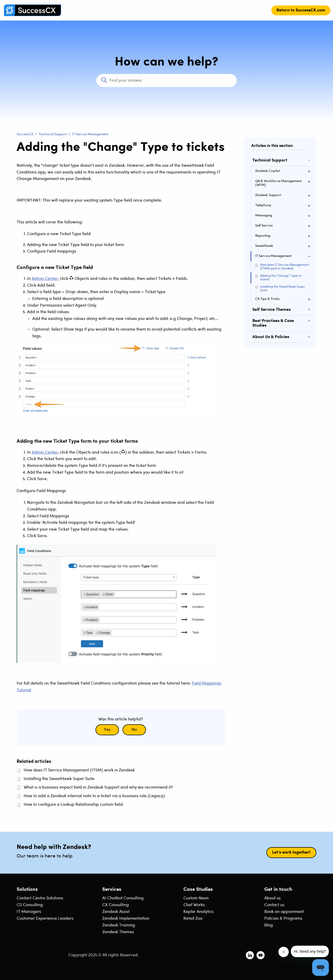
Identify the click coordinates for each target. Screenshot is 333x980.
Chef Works (194, 905)
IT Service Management (90, 134)
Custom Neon (196, 898)
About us (273, 898)
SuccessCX (25, 134)
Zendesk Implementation (126, 918)
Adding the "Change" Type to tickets (281, 278)
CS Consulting (30, 905)
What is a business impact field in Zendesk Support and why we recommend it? (98, 787)
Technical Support (53, 134)
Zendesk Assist (116, 912)
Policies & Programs (283, 918)
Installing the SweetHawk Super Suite (283, 289)
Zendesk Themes (118, 932)
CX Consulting (116, 905)
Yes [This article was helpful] (107, 730)
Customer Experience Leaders (45, 918)
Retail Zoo (193, 918)
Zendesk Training (119, 925)
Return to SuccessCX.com (301, 10)
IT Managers (29, 912)
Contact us (274, 905)
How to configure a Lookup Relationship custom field (73, 805)
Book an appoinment (284, 912)
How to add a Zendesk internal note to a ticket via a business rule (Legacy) (94, 796)
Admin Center (45, 279)
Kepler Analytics (198, 912)
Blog (269, 925)
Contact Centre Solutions (40, 898)
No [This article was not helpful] (134, 730)
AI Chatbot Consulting (123, 898)
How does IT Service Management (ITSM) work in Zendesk (285, 267)
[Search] (166, 81)
